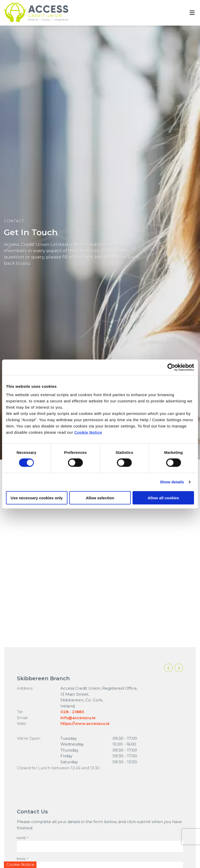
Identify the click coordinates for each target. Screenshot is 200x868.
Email (17, 857)
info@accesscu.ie (78, 718)
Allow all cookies (163, 498)
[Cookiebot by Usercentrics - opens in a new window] (171, 367)
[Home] (32, 13)
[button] (168, 668)
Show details (172, 482)
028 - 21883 (72, 712)
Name (17, 836)
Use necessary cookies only (37, 498)
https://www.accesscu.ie (85, 723)
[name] (100, 846)
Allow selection (100, 498)
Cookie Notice (88, 432)
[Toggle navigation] (192, 13)
